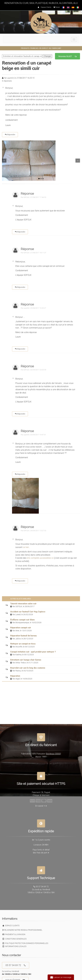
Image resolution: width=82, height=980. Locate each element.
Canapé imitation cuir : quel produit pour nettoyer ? (33, 652)
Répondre (10, 135)
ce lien (26, 547)
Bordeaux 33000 (53, 752)
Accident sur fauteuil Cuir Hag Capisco (28, 612)
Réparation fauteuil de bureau (23, 636)
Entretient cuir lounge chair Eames (26, 660)
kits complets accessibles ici (40, 558)
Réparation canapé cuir (21, 628)
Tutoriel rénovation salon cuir (23, 604)
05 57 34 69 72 (16, 965)
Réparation (15, 676)
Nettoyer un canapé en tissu (23, 644)
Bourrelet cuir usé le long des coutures (28, 668)
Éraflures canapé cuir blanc (23, 620)
